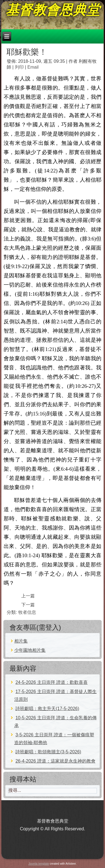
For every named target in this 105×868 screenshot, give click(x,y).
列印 (20, 67)
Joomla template (39, 864)
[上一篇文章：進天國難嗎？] (28, 596)
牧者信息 (27, 612)
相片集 (21, 641)
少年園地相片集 (30, 650)
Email (33, 67)
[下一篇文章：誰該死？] (28, 605)
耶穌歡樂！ (27, 52)
